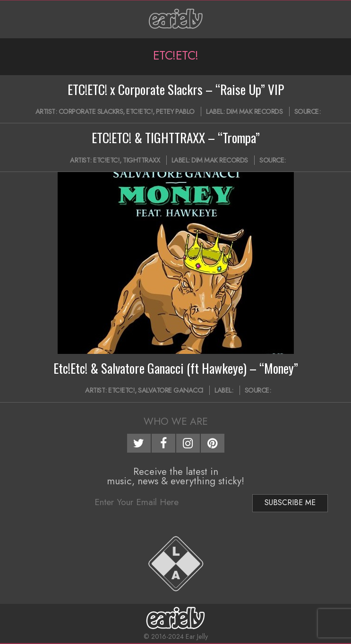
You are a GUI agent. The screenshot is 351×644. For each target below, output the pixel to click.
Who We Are (176, 421)
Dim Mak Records (255, 112)
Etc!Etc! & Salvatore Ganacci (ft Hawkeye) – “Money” (176, 368)
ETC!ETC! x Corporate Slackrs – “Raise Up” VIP (176, 89)
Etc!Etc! (139, 112)
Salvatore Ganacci (171, 390)
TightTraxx (141, 160)
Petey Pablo (175, 112)
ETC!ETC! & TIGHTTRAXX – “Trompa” (176, 137)
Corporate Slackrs (91, 112)
